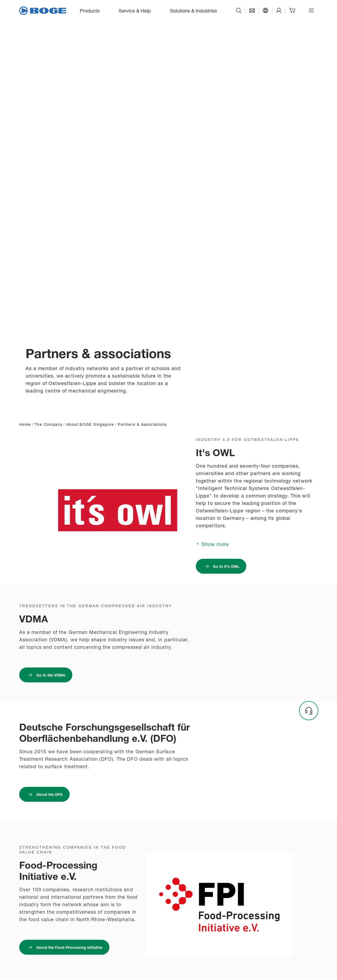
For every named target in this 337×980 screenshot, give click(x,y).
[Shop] (292, 11)
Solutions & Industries (193, 10)
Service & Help (135, 10)
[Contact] (252, 11)
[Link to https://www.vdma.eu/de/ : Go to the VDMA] (46, 675)
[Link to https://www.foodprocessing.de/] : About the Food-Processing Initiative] (64, 947)
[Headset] (309, 711)
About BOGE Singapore (90, 424)
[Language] (265, 11)
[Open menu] (311, 11)
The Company (49, 424)
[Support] (279, 11)
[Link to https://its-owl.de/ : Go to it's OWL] (221, 566)
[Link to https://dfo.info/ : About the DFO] (44, 794)
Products (90, 10)
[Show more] (212, 544)
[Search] (239, 11)
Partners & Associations (142, 424)
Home (25, 424)
